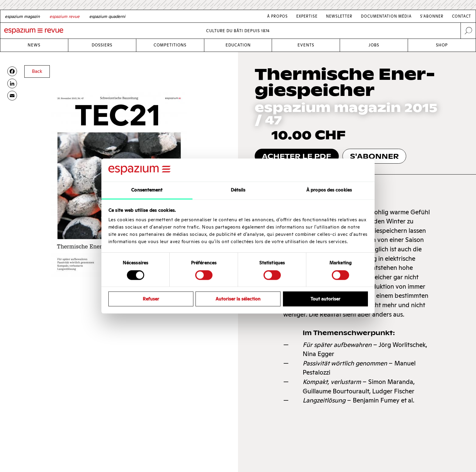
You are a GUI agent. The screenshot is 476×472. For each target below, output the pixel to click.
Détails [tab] (238, 190)
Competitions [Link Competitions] (170, 45)
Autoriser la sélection (238, 299)
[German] (22, 16)
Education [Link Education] (238, 45)
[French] (65, 16)
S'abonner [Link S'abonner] (432, 16)
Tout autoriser (325, 299)
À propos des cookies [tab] (329, 190)
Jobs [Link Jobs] (374, 45)
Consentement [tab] (147, 190)
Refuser (151, 299)
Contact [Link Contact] (462, 16)
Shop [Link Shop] (442, 45)
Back (37, 71)
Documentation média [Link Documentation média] (386, 16)
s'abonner (374, 156)
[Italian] (107, 16)
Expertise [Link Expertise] (307, 16)
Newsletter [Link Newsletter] (339, 16)
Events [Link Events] (306, 45)
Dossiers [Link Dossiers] (102, 45)
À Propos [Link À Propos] (277, 16)
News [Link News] (34, 45)
